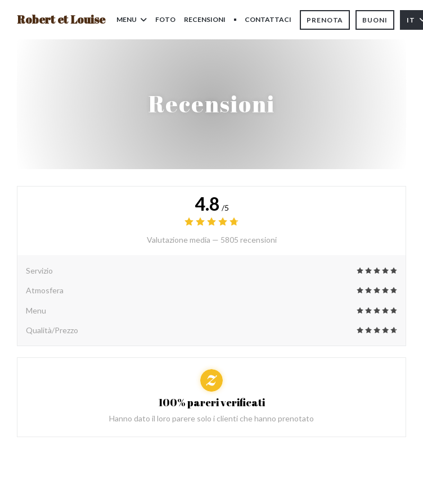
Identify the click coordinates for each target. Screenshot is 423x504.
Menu (132, 19)
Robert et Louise (61, 19)
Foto (165, 19)
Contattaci (268, 19)
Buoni (375, 20)
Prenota (325, 20)
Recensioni (205, 19)
